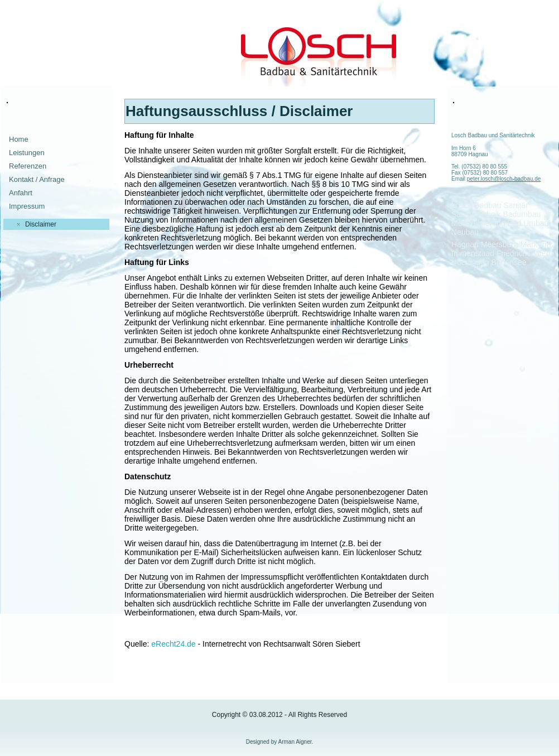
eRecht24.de (173, 644)
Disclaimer (41, 224)
